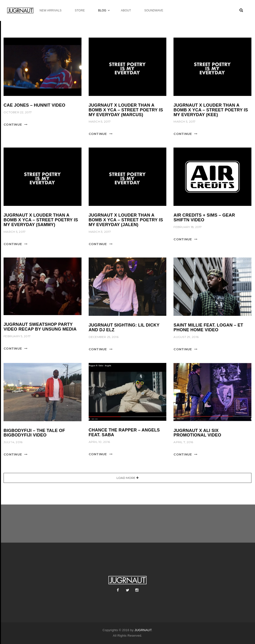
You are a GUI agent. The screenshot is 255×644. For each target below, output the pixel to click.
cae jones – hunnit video (34, 105)
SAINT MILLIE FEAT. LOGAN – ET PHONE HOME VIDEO (208, 327)
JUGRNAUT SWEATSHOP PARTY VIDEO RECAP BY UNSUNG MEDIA (40, 327)
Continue (13, 124)
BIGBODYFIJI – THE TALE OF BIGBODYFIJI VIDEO (34, 433)
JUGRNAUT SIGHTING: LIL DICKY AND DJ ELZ (124, 327)
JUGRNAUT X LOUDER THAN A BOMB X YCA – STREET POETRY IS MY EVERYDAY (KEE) (211, 110)
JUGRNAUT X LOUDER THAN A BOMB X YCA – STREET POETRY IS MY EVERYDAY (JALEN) (126, 220)
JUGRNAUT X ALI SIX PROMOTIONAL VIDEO (197, 433)
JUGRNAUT (143, 630)
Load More (126, 478)
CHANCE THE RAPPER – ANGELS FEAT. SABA (124, 432)
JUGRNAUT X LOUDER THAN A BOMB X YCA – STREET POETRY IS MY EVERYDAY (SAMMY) (41, 220)
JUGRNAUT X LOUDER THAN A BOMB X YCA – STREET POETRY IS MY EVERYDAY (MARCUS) (126, 110)
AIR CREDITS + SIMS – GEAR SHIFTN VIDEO (204, 218)
